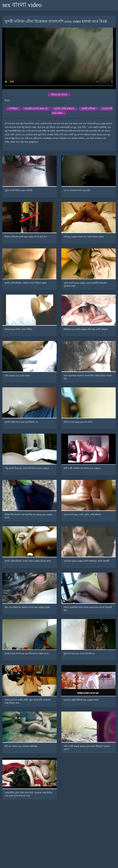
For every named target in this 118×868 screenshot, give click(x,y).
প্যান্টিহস (13, 109)
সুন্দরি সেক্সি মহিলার (64, 109)
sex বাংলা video (22, 5)
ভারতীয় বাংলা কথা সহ (36, 109)
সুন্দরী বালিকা (88, 109)
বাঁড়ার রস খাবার (59, 95)
